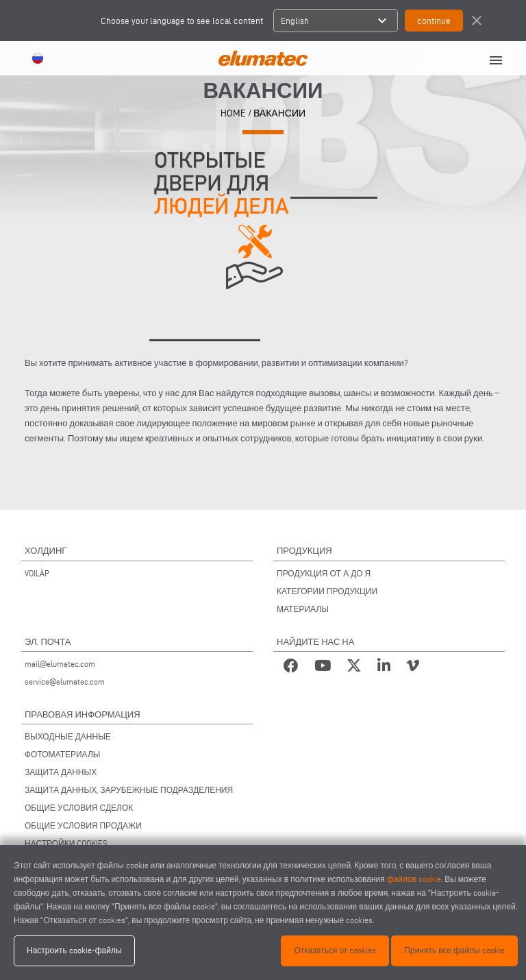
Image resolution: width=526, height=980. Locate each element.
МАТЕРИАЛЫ (303, 609)
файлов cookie (414, 879)
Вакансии (279, 113)
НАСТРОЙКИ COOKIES (66, 843)
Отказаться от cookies (335, 950)
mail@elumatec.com (60, 664)
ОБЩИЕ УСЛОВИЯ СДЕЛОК (79, 808)
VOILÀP (37, 573)
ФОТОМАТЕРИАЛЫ (62, 754)
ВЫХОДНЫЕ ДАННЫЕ (68, 736)
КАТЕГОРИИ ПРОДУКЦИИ (327, 591)
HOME (233, 113)
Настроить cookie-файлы (74, 950)
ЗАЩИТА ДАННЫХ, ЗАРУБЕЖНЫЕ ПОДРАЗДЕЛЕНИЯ (129, 790)
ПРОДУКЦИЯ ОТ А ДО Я (324, 573)
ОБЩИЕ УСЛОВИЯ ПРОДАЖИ (83, 825)
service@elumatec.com (65, 682)
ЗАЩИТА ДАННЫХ (61, 772)
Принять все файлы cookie (454, 950)
